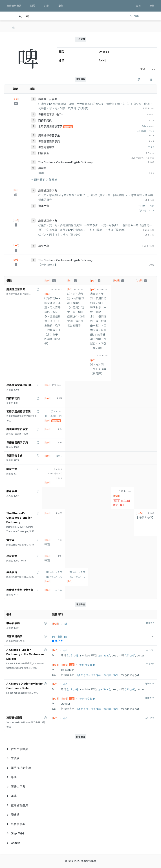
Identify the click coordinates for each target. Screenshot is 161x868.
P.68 (60, 590)
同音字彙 (44, 153)
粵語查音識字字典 (49, 141)
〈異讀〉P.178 (147, 131)
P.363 (151, 718)
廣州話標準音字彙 (49, 136)
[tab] (14, 28)
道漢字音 (44, 206)
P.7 (152, 147)
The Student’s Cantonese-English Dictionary (65, 162)
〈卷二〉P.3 (148, 211)
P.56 (151, 623)
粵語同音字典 (46, 147)
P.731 (151, 650)
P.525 (151, 684)
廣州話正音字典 (48, 99)
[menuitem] (80, 749)
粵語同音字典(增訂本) (51, 115)
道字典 (42, 168)
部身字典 (44, 246)
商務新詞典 (45, 121)
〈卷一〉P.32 (147, 206)
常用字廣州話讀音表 (51, 126)
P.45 (149, 126)
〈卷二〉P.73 (56, 577)
